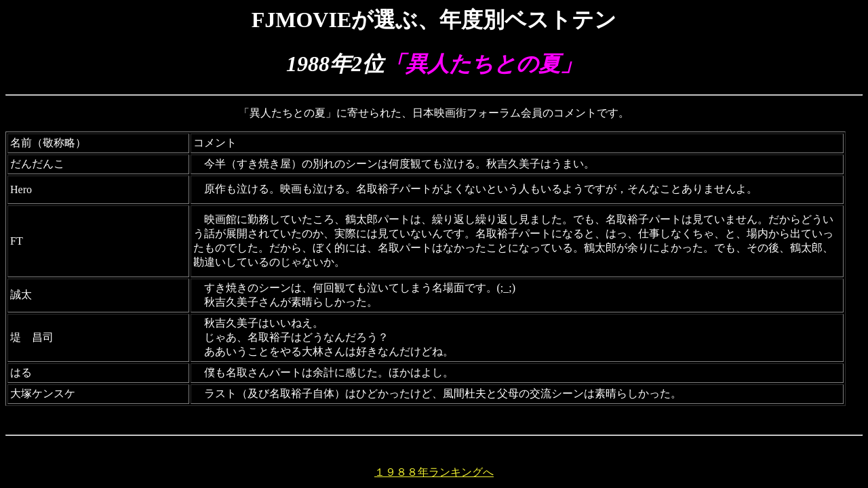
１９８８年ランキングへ (434, 472)
